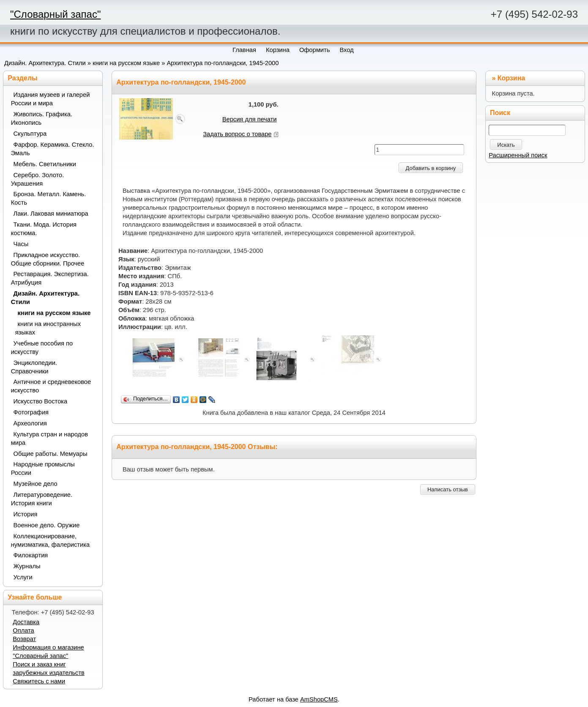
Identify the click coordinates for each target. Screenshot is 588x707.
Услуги (23, 577)
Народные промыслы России (43, 469)
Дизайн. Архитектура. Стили (45, 63)
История (26, 514)
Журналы (27, 566)
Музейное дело (36, 484)
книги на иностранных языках (48, 328)
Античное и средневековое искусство (51, 386)
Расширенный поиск (518, 155)
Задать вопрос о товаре (237, 134)
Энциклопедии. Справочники (34, 367)
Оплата (23, 630)
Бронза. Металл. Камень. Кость (49, 198)
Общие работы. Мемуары (51, 454)
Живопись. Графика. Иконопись (42, 118)
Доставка (26, 622)
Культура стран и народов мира (49, 438)
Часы (21, 244)
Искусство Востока (41, 401)
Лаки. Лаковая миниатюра (51, 214)
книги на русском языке (126, 63)
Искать (506, 145)
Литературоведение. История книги (42, 499)
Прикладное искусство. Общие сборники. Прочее (48, 259)
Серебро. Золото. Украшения (38, 179)
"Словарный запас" (55, 14)
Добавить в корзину (431, 168)
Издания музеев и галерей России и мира (51, 99)
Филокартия (31, 555)
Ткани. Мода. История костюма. (44, 229)
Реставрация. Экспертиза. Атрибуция (50, 278)
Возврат (24, 639)
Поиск (500, 113)
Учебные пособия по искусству (42, 348)
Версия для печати (250, 119)
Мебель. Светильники (45, 164)
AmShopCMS (319, 699)
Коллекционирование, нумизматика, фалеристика (50, 540)
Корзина (511, 78)
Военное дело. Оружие (47, 525)
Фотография (31, 412)
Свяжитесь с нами (39, 681)
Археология (30, 423)
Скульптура (30, 134)
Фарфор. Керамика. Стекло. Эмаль (53, 149)
